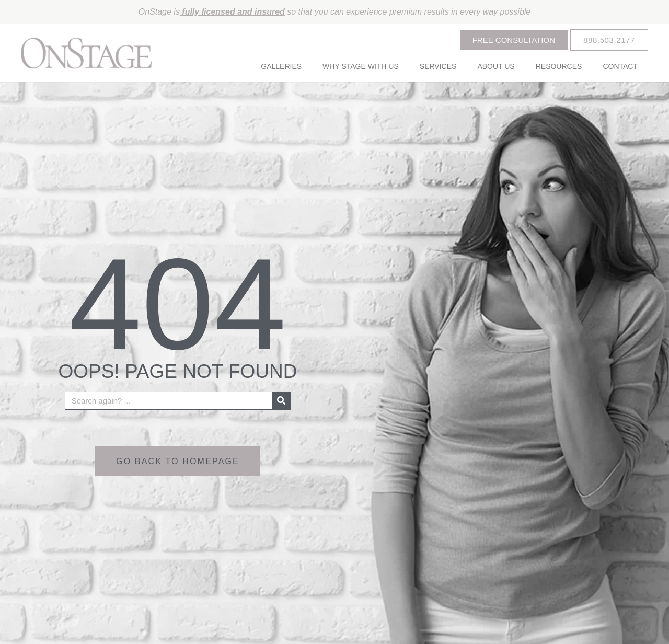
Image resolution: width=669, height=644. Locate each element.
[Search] (281, 400)
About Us (496, 66)
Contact (620, 66)
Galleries (281, 66)
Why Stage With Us (361, 66)
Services (438, 66)
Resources (559, 66)
